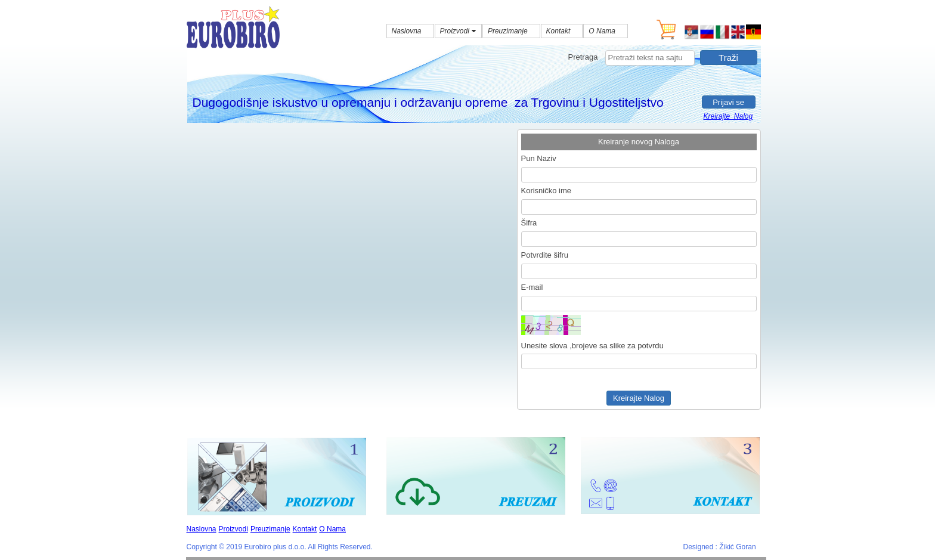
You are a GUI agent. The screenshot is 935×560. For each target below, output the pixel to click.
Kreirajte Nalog (728, 116)
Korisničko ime (547, 191)
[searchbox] (650, 58)
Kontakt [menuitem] (558, 31)
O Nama (332, 529)
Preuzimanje (270, 529)
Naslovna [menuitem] (407, 31)
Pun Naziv (539, 158)
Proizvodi (233, 529)
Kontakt (305, 529)
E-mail (532, 287)
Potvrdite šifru (545, 255)
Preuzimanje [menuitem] (508, 31)
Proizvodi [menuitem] (459, 31)
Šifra (529, 223)
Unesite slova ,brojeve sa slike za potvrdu (592, 346)
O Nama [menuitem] (602, 31)
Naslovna (202, 529)
